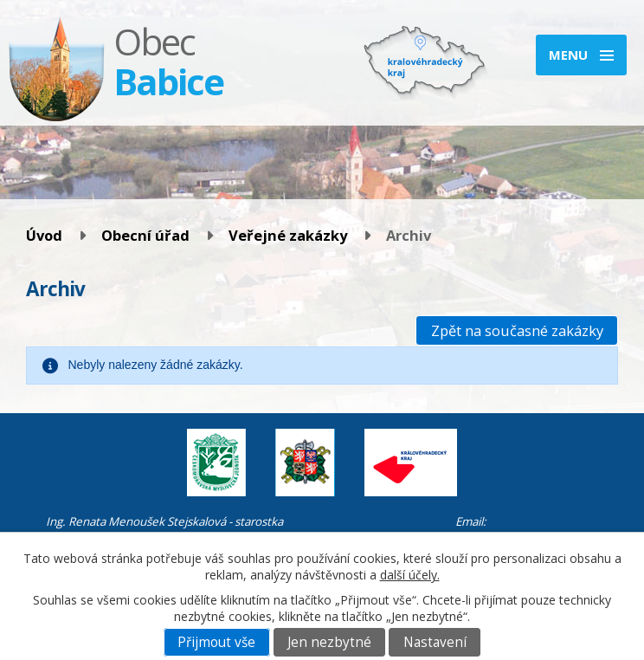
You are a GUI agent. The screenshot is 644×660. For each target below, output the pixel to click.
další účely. (410, 575)
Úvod (44, 235)
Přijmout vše (216, 642)
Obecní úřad (145, 235)
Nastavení (435, 642)
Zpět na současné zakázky (517, 330)
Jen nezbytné (329, 642)
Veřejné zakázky (288, 235)
